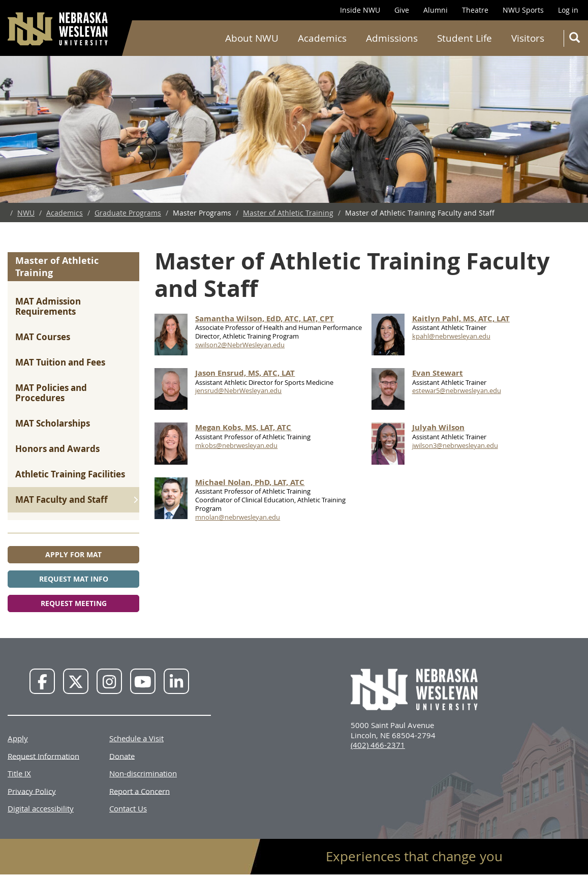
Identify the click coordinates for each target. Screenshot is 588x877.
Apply (18, 738)
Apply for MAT (73, 554)
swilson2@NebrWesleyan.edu (240, 345)
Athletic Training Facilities (70, 474)
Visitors (528, 38)
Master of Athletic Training (288, 213)
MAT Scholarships (53, 423)
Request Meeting (74, 603)
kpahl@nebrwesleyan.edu (451, 336)
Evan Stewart (438, 373)
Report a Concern (140, 791)
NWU (26, 213)
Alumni (436, 10)
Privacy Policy (32, 791)
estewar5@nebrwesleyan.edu (457, 390)
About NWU (252, 38)
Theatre (475, 10)
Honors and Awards (57, 449)
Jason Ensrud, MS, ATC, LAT (245, 373)
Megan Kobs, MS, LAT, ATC (243, 427)
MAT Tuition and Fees (60, 362)
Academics (322, 38)
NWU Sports (523, 10)
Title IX (19, 773)
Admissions (392, 38)
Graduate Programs (128, 213)
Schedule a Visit (136, 738)
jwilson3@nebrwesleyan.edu (455, 445)
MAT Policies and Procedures (51, 393)
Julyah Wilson (438, 427)
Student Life (465, 38)
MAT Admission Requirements (48, 306)
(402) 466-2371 (378, 745)
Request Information (43, 755)
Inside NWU (360, 10)
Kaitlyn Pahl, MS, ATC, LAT (461, 319)
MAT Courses (43, 337)
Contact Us (128, 808)
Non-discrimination (143, 773)
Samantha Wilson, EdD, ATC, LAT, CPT (265, 319)
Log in (568, 10)
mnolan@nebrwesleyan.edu (238, 517)
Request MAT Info (74, 579)
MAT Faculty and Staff (61, 500)
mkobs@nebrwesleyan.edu (236, 445)
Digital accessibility (41, 808)
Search (577, 39)
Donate (122, 755)
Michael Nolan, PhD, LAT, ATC (250, 482)
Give (402, 10)
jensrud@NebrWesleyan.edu (238, 390)
